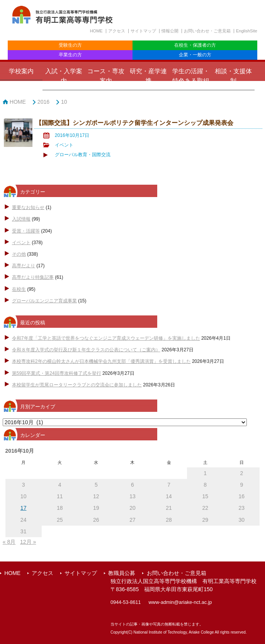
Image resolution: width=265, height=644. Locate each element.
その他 (19, 254)
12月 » (28, 542)
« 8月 (9, 542)
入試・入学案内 (64, 76)
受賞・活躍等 (26, 231)
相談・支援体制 (233, 76)
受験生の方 (70, 45)
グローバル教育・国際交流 (83, 155)
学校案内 (21, 71)
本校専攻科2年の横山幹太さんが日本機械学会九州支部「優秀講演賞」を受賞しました (101, 361)
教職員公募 (122, 573)
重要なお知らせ (28, 207)
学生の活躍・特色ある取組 (191, 76)
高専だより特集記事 (33, 277)
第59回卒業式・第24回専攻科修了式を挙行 (57, 373)
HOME (96, 31)
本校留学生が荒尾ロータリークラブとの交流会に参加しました (77, 385)
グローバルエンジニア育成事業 (44, 301)
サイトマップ (143, 31)
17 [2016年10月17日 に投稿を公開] (24, 508)
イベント (64, 145)
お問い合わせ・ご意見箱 (207, 31)
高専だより (24, 266)
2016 (43, 102)
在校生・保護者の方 (195, 45)
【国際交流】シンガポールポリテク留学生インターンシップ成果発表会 (134, 123)
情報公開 (170, 31)
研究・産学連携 (148, 76)
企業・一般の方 (195, 55)
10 (64, 102)
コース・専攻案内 (106, 76)
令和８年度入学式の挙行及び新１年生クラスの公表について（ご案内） (86, 350)
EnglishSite (247, 31)
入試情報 (21, 219)
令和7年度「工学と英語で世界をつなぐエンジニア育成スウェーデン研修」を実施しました (106, 338)
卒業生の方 (70, 55)
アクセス (117, 31)
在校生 (19, 289)
